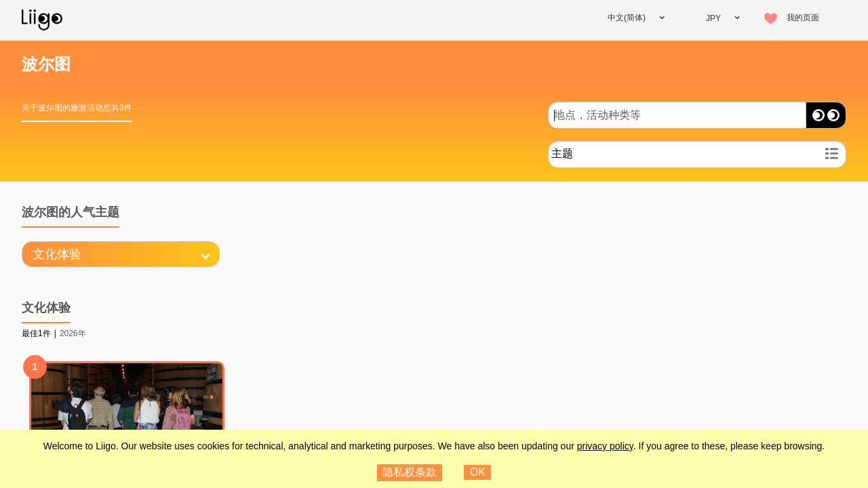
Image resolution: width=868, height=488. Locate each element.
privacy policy (605, 446)
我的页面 (803, 18)
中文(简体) (627, 18)
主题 (562, 154)
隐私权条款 (410, 472)
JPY (713, 18)
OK (478, 472)
